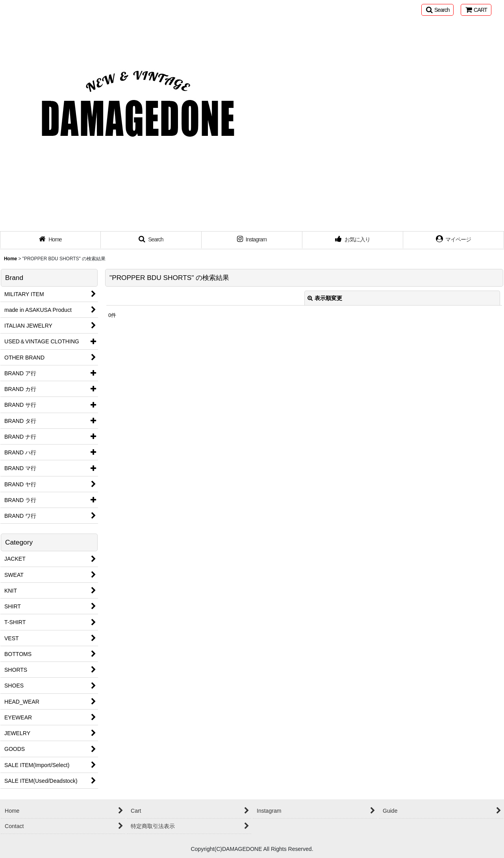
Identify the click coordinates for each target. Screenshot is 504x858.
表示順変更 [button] (325, 298)
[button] (437, 10)
